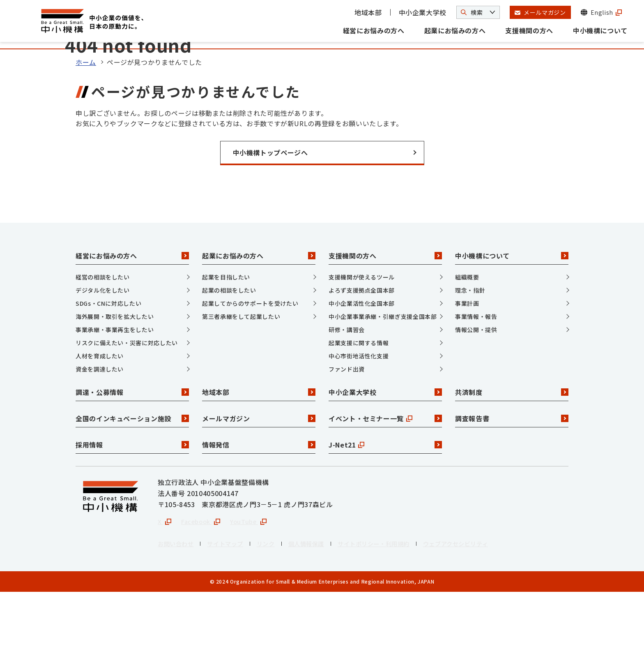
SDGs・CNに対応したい (108, 377)
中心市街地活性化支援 (359, 429)
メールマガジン (259, 492)
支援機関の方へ (529, 30)
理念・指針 (470, 364)
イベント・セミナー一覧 (385, 492)
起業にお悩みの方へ (455, 30)
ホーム (86, 136)
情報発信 (259, 518)
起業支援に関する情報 (359, 416)
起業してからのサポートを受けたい (250, 377)
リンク (277, 619)
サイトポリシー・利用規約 (396, 619)
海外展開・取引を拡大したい (115, 390)
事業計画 (467, 377)
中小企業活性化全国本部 (362, 377)
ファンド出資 (347, 443)
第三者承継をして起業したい (241, 390)
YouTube (255, 595)
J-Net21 (385, 518)
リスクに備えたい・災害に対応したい (127, 416)
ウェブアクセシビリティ (488, 619)
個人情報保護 (322, 619)
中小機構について (600, 30)
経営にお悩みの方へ (374, 30)
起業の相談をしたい (229, 364)
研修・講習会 (347, 403)
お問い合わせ (178, 619)
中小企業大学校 (423, 12)
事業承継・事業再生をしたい (115, 403)
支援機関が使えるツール (362, 351)
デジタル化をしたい (103, 364)
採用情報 (132, 518)
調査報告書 (512, 492)
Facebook (204, 595)
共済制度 (512, 466)
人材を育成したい (100, 429)
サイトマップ (233, 619)
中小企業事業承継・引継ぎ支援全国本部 (383, 390)
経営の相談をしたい (103, 351)
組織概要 (467, 351)
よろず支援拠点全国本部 (362, 364)
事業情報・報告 (476, 390)
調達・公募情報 (132, 466)
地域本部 (368, 12)
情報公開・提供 (476, 403)
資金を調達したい (100, 443)
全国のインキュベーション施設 (132, 492)
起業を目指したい (226, 351)
